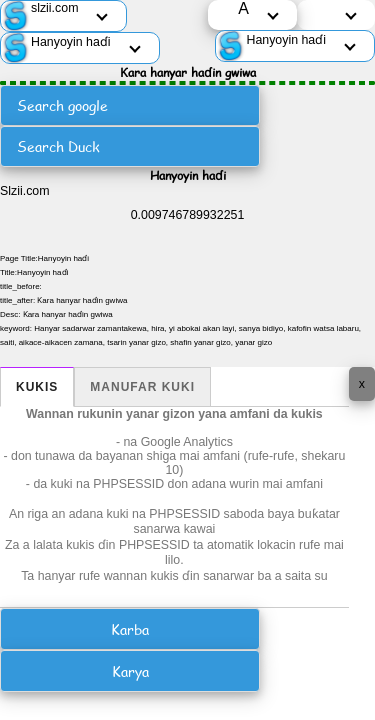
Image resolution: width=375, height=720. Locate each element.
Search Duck (58, 146)
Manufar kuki (142, 387)
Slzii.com (25, 191)
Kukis (37, 387)
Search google (62, 105)
